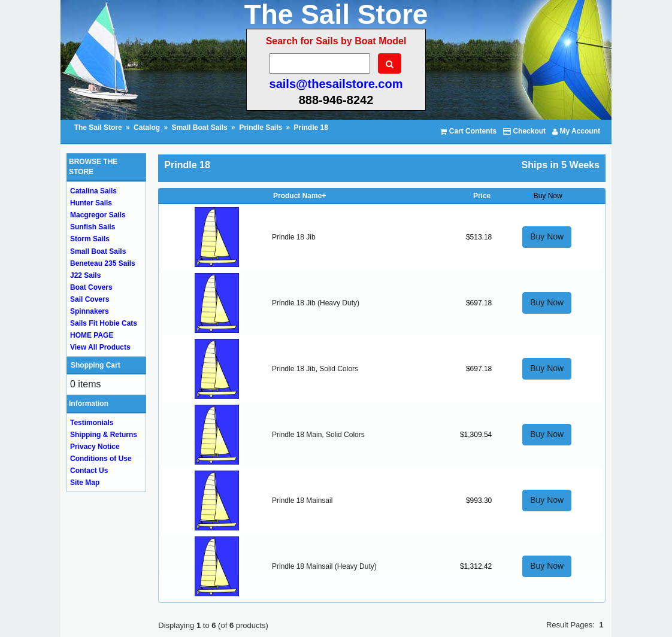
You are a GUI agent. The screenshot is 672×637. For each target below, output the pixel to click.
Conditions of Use (101, 459)
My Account (576, 131)
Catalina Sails (93, 191)
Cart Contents (468, 131)
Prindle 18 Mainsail (302, 500)
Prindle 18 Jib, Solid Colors (315, 369)
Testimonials (92, 423)
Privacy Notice (95, 447)
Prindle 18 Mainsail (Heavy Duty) (324, 566)
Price (482, 196)
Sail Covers (90, 299)
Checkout (524, 131)
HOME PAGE (92, 335)
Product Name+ (299, 196)
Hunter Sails (91, 203)
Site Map (85, 483)
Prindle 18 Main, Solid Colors (318, 435)
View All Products (100, 347)
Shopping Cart (96, 365)
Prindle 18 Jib (294, 237)
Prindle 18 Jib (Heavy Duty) (316, 303)
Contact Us (89, 471)
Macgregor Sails (98, 215)
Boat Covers (91, 287)
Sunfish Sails (93, 227)
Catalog (147, 128)
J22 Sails (85, 275)
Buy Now (547, 236)
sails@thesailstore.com (336, 84)
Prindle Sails (261, 128)
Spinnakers (90, 311)
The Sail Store (99, 128)
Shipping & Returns (104, 435)
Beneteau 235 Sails (103, 263)
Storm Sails (90, 239)
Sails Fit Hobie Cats (104, 323)
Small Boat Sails (199, 128)
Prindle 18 (311, 128)
